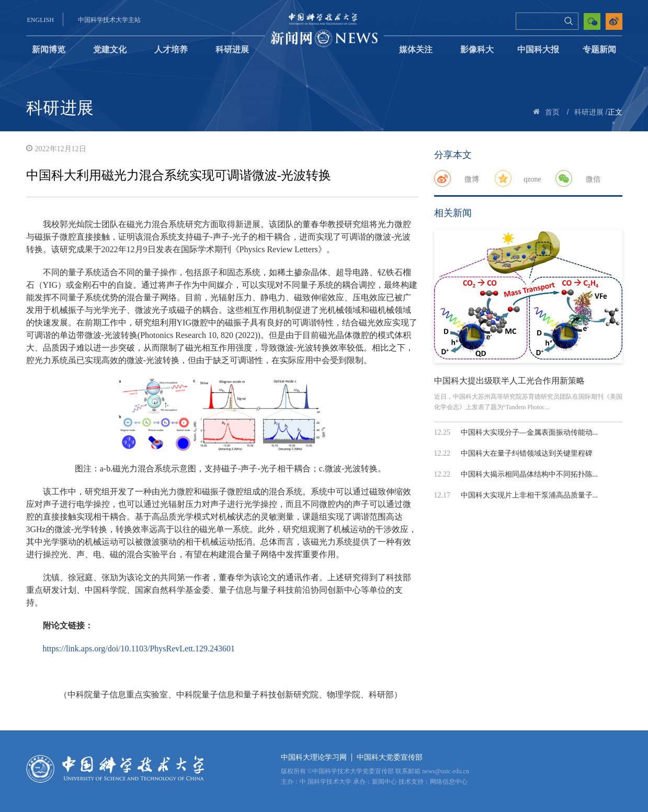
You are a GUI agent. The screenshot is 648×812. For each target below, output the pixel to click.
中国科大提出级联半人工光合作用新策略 (509, 381)
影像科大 (477, 49)
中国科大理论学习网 (314, 757)
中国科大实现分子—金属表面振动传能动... (530, 432)
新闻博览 (49, 49)
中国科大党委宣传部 (390, 757)
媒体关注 (416, 49)
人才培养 (171, 49)
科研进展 (232, 49)
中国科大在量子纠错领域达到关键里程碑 (527, 453)
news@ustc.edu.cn (446, 771)
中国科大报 (538, 49)
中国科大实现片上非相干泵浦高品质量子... (530, 495)
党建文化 (110, 49)
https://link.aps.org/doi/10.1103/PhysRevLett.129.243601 (139, 649)
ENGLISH (41, 20)
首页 (552, 112)
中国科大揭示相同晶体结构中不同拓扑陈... (530, 474)
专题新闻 (599, 49)
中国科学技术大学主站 (109, 20)
